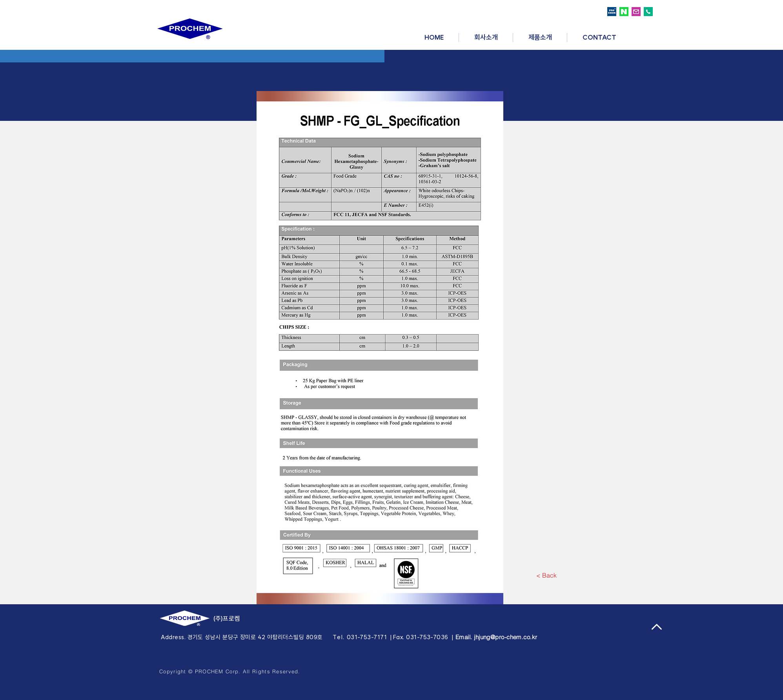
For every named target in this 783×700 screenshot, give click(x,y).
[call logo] (648, 12)
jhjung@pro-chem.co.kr (505, 637)
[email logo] (636, 12)
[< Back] (546, 575)
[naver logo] (624, 12)
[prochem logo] (612, 12)
